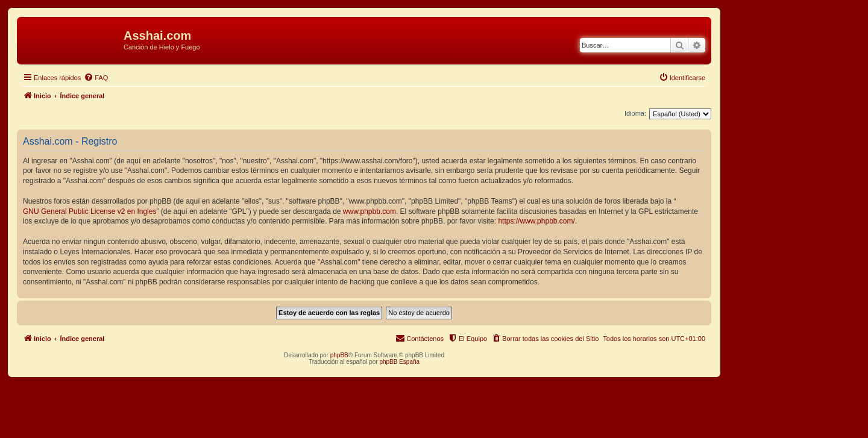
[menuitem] (96, 78)
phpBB (339, 355)
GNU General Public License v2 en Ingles (90, 211)
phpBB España (399, 362)
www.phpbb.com (370, 211)
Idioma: (635, 113)
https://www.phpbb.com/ (536, 221)
